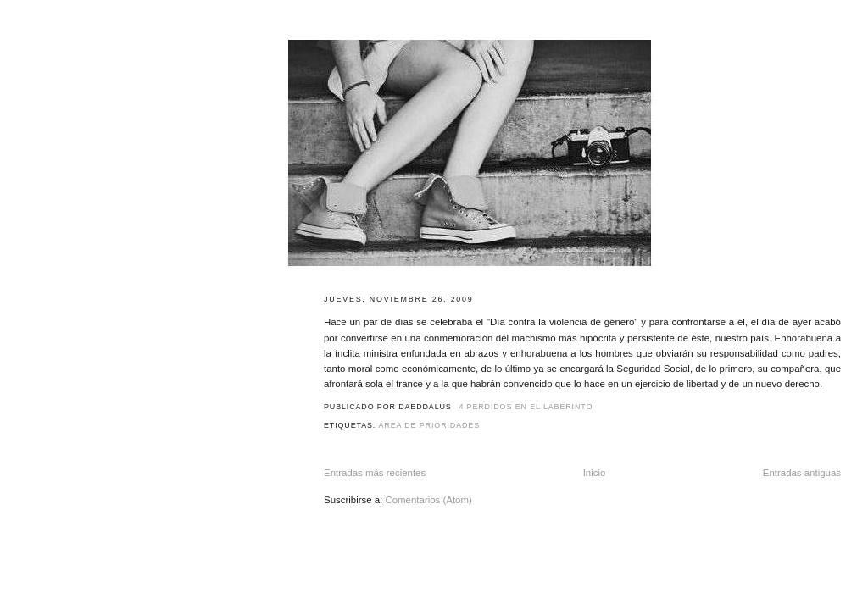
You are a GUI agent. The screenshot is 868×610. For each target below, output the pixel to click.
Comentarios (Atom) (428, 500)
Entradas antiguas (802, 473)
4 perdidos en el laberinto (526, 407)
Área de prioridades (429, 425)
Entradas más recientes (375, 473)
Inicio (595, 473)
